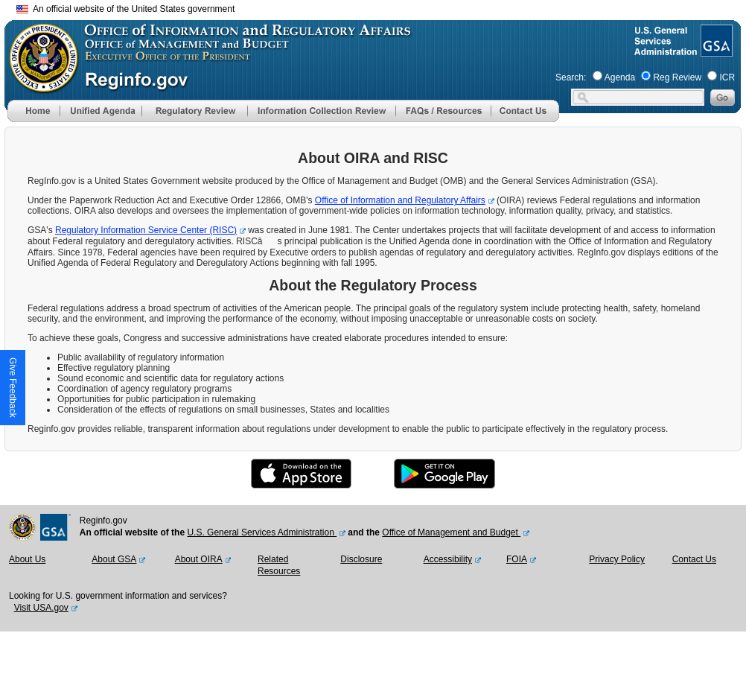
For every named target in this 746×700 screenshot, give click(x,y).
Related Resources (279, 565)
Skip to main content (382, 7)
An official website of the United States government (125, 9)
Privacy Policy (617, 559)
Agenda (620, 77)
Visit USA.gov (41, 608)
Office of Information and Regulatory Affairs (400, 200)
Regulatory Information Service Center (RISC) (146, 230)
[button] (101, 111)
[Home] (34, 119)
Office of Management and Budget (451, 532)
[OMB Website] (39, 86)
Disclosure (361, 559)
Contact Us (694, 559)
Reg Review (677, 77)
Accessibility (448, 559)
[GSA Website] (715, 51)
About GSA (114, 559)
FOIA (517, 559)
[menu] (101, 111)
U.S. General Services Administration (262, 532)
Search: (571, 77)
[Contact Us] (525, 119)
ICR (727, 77)
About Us (27, 559)
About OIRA (199, 559)
